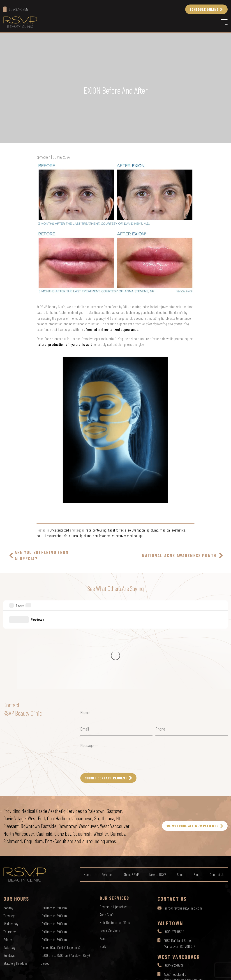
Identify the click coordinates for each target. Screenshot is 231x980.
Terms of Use (119, 972)
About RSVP (131, 797)
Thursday (9, 854)
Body (103, 869)
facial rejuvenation (132, 530)
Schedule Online (204, 9)
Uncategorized (59, 530)
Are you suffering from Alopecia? (42, 555)
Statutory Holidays (15, 885)
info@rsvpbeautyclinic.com (184, 830)
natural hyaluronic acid (52, 536)
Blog (197, 797)
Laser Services (110, 853)
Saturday (9, 870)
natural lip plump (80, 536)
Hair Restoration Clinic (115, 845)
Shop (180, 797)
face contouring (96, 530)
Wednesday (11, 846)
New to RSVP (158, 797)
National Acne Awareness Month (179, 555)
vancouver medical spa (128, 536)
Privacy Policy (98, 972)
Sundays (9, 878)
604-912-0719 (174, 887)
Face (103, 861)
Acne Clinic (107, 837)
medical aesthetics (173, 530)
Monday (8, 830)
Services (107, 797)
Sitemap (136, 972)
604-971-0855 (175, 854)
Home (87, 797)
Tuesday (9, 838)
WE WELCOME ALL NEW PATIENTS (193, 748)
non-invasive (102, 536)
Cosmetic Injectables (114, 829)
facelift (113, 530)
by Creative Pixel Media (213, 973)
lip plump (152, 530)
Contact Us (217, 797)
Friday (8, 862)
